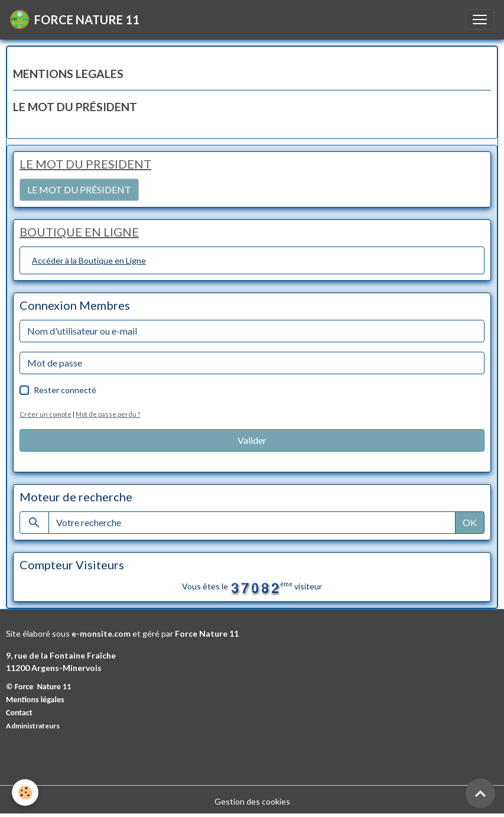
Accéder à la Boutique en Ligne (89, 260)
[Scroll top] (480, 793)
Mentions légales (35, 700)
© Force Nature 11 (38, 687)
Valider (252, 440)
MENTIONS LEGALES (68, 74)
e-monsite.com (101, 633)
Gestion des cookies (252, 801)
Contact (19, 713)
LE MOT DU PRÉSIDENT (75, 107)
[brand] (74, 20)
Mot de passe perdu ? (108, 414)
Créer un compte (45, 414)
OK (470, 522)
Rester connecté (65, 390)
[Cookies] (25, 792)
